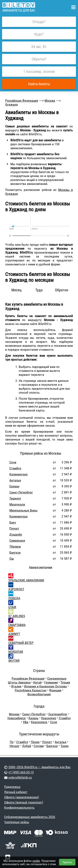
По (12, 742)
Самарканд (17, 540)
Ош (12, 559)
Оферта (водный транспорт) (24, 802)
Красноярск (39, 722)
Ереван (14, 486)
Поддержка (12, 787)
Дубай (27, 746)
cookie (36, 861)
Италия (16, 686)
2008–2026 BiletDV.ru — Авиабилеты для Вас (39, 767)
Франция (55, 690)
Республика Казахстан (31, 690)
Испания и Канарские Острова (45, 686)
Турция (65, 682)
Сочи (13, 462)
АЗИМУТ (14, 634)
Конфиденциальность (19, 808)
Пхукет (14, 528)
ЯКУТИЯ (14, 661)
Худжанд (12, 104)
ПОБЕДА (14, 598)
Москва (50, 101)
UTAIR (12, 607)
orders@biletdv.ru (20, 777)
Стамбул (15, 468)
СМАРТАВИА (17, 625)
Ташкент (15, 498)
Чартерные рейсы (17, 822)
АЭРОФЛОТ (16, 589)
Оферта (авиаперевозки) (22, 797)
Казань (33, 718)
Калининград (19, 474)
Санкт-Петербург (21, 492)
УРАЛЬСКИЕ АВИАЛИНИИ (26, 580)
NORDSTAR (16, 652)
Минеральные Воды (23, 510)
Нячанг (15, 746)
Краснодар (49, 718)
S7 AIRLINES (17, 616)
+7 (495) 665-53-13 (21, 772)
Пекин (35, 742)
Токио (65, 746)
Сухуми (39, 746)
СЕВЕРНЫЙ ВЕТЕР (21, 643)
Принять (67, 862)
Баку (13, 522)
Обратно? (39, 59)
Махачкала (17, 504)
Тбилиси (15, 546)
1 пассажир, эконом (39, 71)
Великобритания (39, 694)
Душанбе (16, 534)
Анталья (15, 480)
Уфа (26, 722)
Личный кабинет (16, 792)
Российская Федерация (22, 101)
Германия (51, 682)
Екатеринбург (58, 714)
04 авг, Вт (39, 47)
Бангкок (15, 552)
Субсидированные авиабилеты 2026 (30, 817)
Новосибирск (17, 718)
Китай (37, 682)
